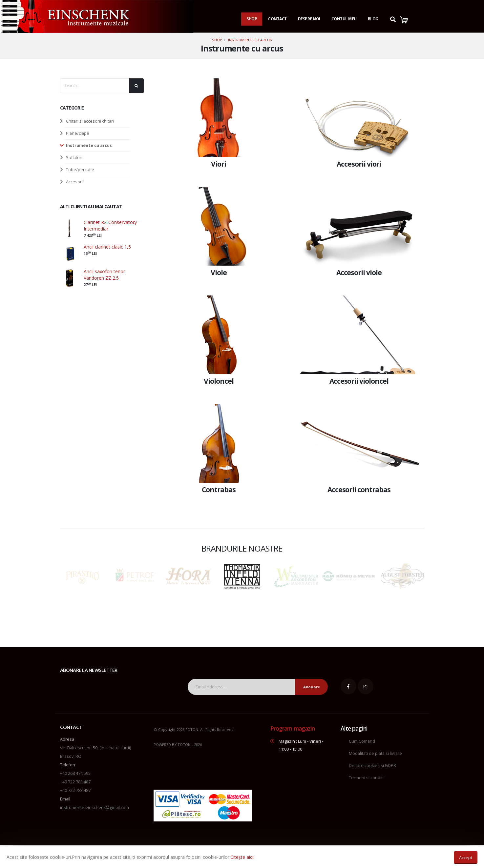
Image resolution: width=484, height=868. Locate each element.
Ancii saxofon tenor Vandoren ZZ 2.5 (104, 275)
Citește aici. (242, 857)
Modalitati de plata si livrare (375, 753)
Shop (252, 19)
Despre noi (309, 19)
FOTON (184, 745)
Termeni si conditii (367, 778)
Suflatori (74, 158)
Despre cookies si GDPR (372, 766)
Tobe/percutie (80, 170)
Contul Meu (344, 19)
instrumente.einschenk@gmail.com (95, 807)
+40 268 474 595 (75, 773)
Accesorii (75, 182)
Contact (277, 19)
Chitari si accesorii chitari (90, 121)
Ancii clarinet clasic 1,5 (107, 247)
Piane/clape (78, 133)
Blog (373, 19)
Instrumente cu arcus (250, 40)
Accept (466, 858)
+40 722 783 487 (75, 782)
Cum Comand (362, 741)
